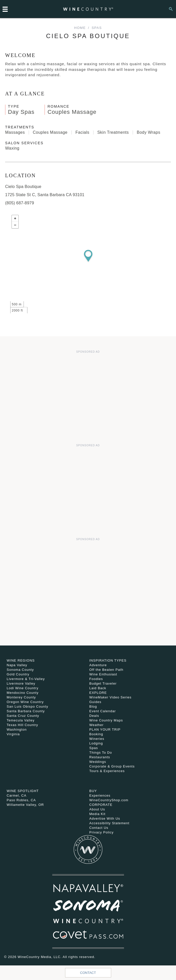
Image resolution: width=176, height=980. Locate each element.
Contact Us (99, 828)
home (80, 28)
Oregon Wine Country (25, 702)
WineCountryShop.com (109, 800)
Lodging (96, 743)
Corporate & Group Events (112, 766)
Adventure (98, 665)
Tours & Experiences (107, 771)
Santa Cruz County (23, 716)
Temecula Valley (21, 720)
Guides (95, 702)
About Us (97, 809)
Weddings (98, 762)
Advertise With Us (105, 818)
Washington (17, 730)
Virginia (13, 734)
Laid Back (98, 688)
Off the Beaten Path (106, 670)
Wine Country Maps (106, 720)
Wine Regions (21, 660)
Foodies (96, 679)
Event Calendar (103, 711)
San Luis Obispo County (27, 706)
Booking (96, 734)
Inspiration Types (108, 660)
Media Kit (97, 814)
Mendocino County (23, 693)
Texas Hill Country (22, 725)
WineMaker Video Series (111, 697)
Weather (97, 725)
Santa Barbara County (26, 711)
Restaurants (100, 757)
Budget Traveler (103, 683)
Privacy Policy (102, 832)
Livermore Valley (21, 683)
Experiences (100, 795)
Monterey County (21, 697)
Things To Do (101, 753)
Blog (93, 706)
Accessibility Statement (110, 823)
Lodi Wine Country (23, 688)
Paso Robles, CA (21, 800)
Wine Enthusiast (103, 674)
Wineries (97, 739)
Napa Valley (17, 665)
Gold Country (18, 674)
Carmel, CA (17, 795)
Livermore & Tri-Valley (26, 679)
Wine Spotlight (23, 791)
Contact (88, 973)
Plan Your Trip (105, 730)
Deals (94, 716)
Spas (97, 28)
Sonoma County (20, 670)
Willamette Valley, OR (25, 805)
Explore (98, 693)
